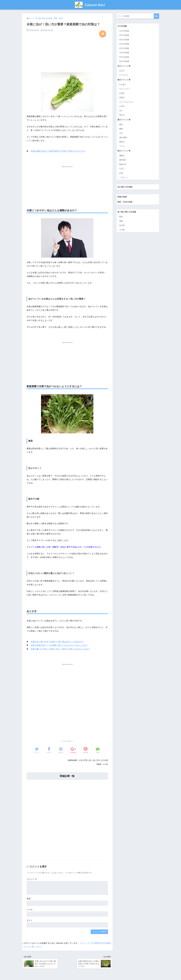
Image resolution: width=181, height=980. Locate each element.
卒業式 (122, 98)
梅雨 (121, 129)
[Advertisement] (67, 54)
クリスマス (124, 75)
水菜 (81, 760)
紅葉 (121, 173)
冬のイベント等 (124, 66)
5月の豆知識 (124, 44)
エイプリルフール (126, 102)
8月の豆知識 (124, 57)
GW (121, 111)
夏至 (121, 125)
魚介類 (122, 226)
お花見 (122, 94)
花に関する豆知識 (125, 187)
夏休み (122, 142)
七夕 (121, 133)
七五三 (122, 169)
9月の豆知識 (124, 61)
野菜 (86, 760)
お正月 (122, 71)
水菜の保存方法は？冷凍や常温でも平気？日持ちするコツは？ (58, 151)
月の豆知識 (122, 26)
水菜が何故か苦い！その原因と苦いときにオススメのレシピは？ (59, 645)
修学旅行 (123, 160)
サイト (30, 920)
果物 (121, 222)
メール (30, 909)
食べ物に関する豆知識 (99, 760)
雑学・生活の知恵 (125, 203)
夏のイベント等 (124, 120)
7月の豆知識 (124, 53)
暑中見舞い (124, 138)
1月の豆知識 (124, 31)
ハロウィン (124, 178)
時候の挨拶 (122, 197)
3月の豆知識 (124, 35)
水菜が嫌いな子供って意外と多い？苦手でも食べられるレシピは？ (60, 649)
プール (122, 146)
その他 (122, 231)
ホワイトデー (125, 89)
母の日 (122, 115)
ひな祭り (123, 85)
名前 (29, 899)
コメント (32, 879)
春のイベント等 (124, 80)
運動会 (122, 156)
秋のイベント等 (124, 151)
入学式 (122, 107)
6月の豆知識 (124, 48)
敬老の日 (123, 165)
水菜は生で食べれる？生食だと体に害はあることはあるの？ (57, 642)
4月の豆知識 (124, 40)
